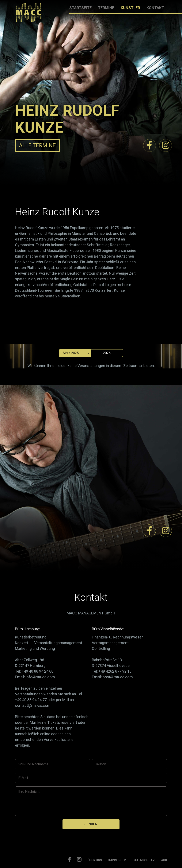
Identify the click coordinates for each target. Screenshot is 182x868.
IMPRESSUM (117, 860)
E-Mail (23, 778)
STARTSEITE (80, 8)
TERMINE (106, 8)
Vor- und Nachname (33, 764)
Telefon (101, 764)
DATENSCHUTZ (144, 860)
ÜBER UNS (95, 860)
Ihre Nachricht (29, 792)
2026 (107, 353)
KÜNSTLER (130, 8)
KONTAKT (155, 8)
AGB (164, 860)
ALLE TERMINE (37, 145)
